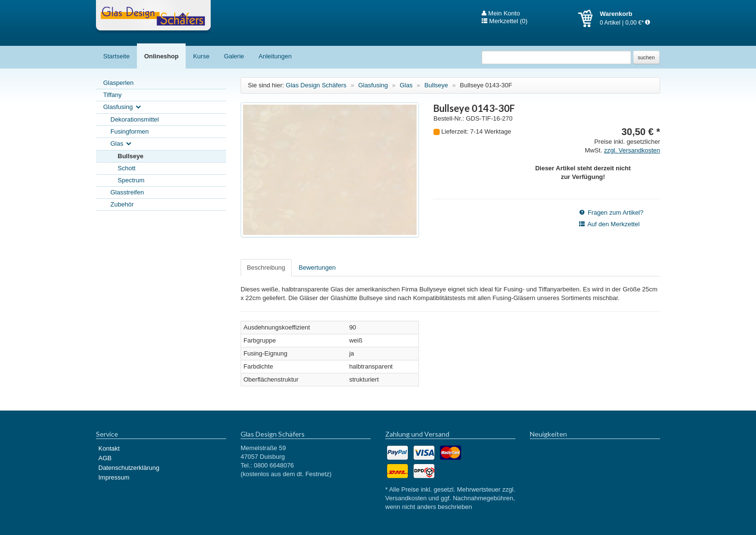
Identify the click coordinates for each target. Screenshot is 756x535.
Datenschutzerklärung (129, 468)
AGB (105, 458)
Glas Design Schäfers (153, 17)
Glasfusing (123, 107)
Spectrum (131, 180)
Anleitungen (275, 56)
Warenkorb (589, 18)
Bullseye (130, 156)
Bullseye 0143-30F (486, 85)
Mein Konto (501, 14)
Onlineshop (162, 56)
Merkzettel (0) (505, 21)
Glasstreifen (127, 192)
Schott (127, 168)
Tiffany (112, 95)
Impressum (114, 477)
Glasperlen (118, 83)
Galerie (234, 56)
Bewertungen (317, 267)
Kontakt (109, 448)
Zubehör (122, 204)
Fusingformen (129, 131)
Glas (122, 144)
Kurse (201, 56)
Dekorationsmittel (135, 119)
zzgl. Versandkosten (632, 150)
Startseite (116, 56)
